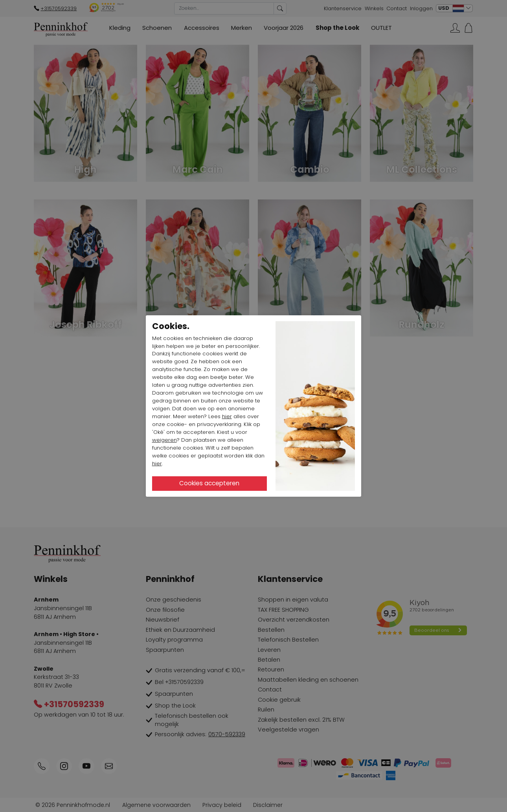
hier (227, 416)
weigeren (164, 440)
